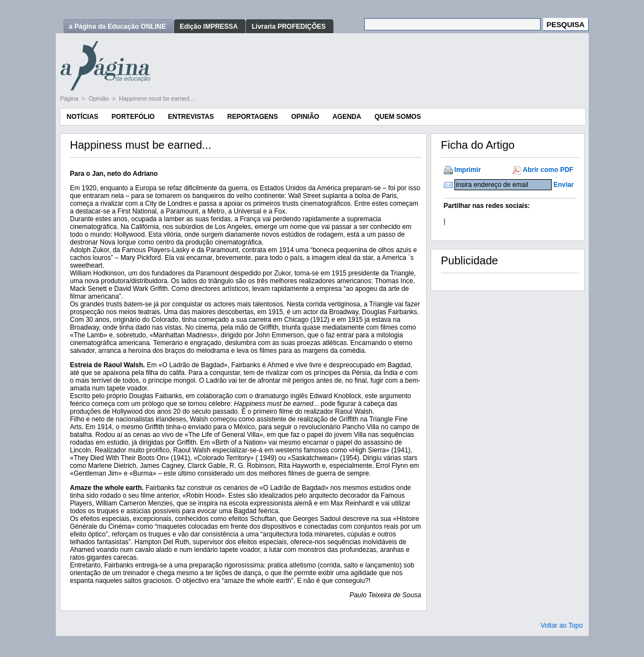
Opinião (100, 98)
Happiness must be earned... (156, 98)
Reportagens (253, 117)
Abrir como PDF (548, 170)
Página (70, 98)
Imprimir (468, 170)
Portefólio (133, 117)
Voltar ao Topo (562, 625)
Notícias (83, 117)
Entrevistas (191, 117)
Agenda (347, 117)
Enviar (564, 185)
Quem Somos (397, 117)
